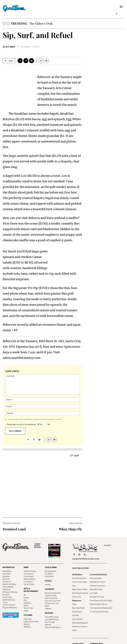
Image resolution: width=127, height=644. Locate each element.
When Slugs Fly (71, 529)
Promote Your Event (53, 601)
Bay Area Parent (78, 608)
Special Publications (53, 627)
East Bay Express (79, 578)
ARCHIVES (41, 546)
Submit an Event (51, 598)
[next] (8, 23)
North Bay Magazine (80, 623)
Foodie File (49, 574)
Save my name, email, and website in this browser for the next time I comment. (35, 419)
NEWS (26, 567)
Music (26, 606)
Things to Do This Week (52, 605)
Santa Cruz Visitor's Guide (80, 628)
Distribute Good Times (9, 601)
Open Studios (77, 619)
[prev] (4, 23)
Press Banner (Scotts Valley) (101, 601)
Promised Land (14, 529)
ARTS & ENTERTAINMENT (31, 590)
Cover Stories (29, 584)
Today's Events (51, 596)
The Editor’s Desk (41, 23)
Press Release (8, 587)
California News (30, 571)
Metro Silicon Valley (80, 589)
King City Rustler (96, 589)
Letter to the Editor (9, 584)
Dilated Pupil (77, 612)
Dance (26, 598)
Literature (27, 603)
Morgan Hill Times (97, 597)
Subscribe (6, 574)
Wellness (27, 627)
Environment (29, 576)
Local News (28, 582)
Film (25, 600)
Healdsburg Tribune (97, 582)
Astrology (28, 619)
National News (29, 579)
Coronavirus (29, 574)
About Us (6, 579)
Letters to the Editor (31, 622)
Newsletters (7, 571)
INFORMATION (8, 567)
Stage (26, 611)
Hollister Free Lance (97, 586)
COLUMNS (28, 615)
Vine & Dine (49, 576)
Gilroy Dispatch (96, 578)
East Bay (76, 615)
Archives (6, 595)
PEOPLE (48, 581)
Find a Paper (7, 597)
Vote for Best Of (9, 605)
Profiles (48, 585)
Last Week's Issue (52, 619)
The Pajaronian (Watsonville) (101, 608)
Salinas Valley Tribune (98, 604)
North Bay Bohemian (80, 593)
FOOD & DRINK (51, 567)
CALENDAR (49, 589)
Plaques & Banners (10, 608)
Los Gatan (94, 593)
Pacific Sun (77, 597)
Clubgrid (48, 609)
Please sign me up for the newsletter (21, 424)
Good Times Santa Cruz (80, 584)
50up (74, 604)
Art (25, 595)
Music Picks (28, 608)
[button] (117, 14)
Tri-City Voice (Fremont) (99, 612)
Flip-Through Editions (50, 623)
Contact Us (7, 582)
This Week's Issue (52, 617)
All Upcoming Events (53, 593)
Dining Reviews (51, 571)
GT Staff (10, 47)
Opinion (27, 624)
